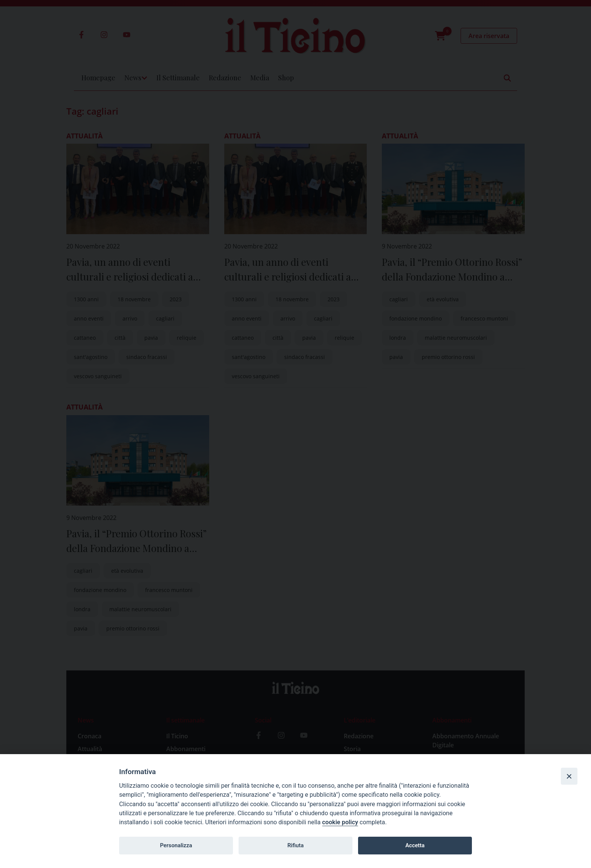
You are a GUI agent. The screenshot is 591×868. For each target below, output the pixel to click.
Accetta (415, 845)
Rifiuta (295, 845)
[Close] (569, 776)
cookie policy (340, 822)
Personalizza (176, 845)
